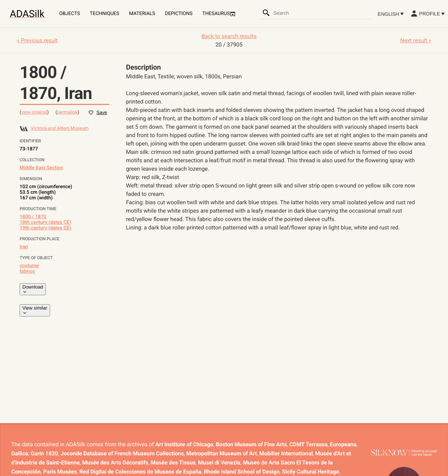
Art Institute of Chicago (184, 444)
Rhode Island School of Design (242, 472)
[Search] (266, 13)
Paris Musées (60, 472)
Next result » (416, 40)
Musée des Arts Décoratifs (115, 463)
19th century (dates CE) (45, 228)
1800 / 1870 (33, 217)
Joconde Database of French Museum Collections (122, 453)
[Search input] (322, 13)
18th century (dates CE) (45, 222)
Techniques (105, 14)
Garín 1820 (44, 453)
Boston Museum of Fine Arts (251, 444)
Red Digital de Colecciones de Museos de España (140, 472)
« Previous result (37, 40)
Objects (70, 14)
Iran (24, 247)
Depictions (179, 14)
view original (34, 112)
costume (29, 266)
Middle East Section (41, 168)
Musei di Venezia (219, 463)
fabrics (27, 271)
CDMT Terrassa (308, 444)
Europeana (343, 444)
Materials (142, 14)
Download (33, 289)
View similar (35, 310)
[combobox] (322, 13)
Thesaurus (219, 14)
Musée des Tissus (173, 463)
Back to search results (229, 36)
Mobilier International (286, 453)
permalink (67, 112)
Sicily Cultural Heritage (311, 472)
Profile (428, 14)
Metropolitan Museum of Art (222, 453)
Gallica (20, 453)
